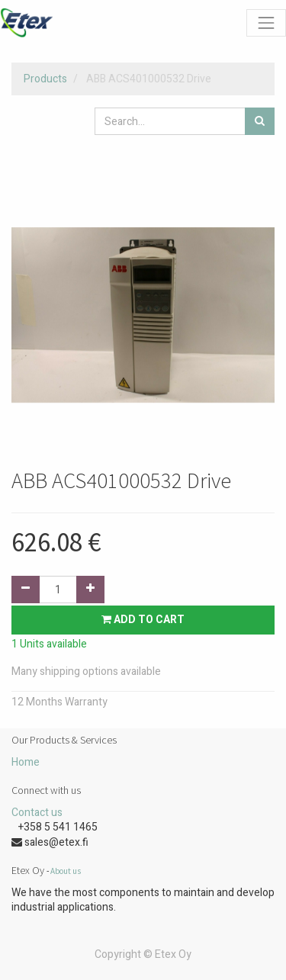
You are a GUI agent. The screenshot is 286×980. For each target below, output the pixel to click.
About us (66, 871)
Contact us (37, 813)
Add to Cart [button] (143, 620)
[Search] (260, 121)
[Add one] (90, 590)
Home (26, 762)
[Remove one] (26, 590)
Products (45, 79)
